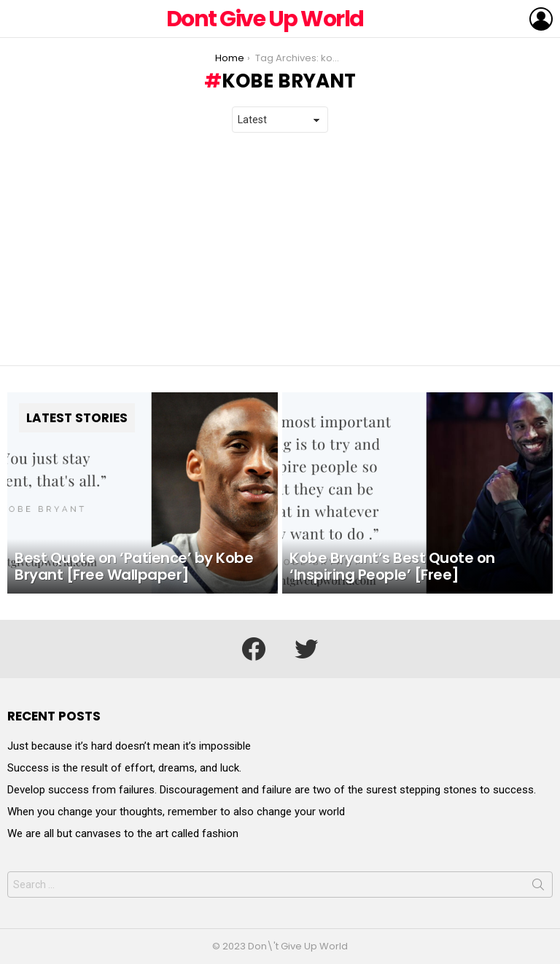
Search (538, 887)
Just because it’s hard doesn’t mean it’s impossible (129, 746)
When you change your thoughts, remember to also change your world (176, 812)
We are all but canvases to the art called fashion (123, 833)
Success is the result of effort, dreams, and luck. (124, 768)
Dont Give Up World (265, 19)
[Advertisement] (280, 249)
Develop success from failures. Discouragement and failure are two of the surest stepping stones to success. (272, 790)
